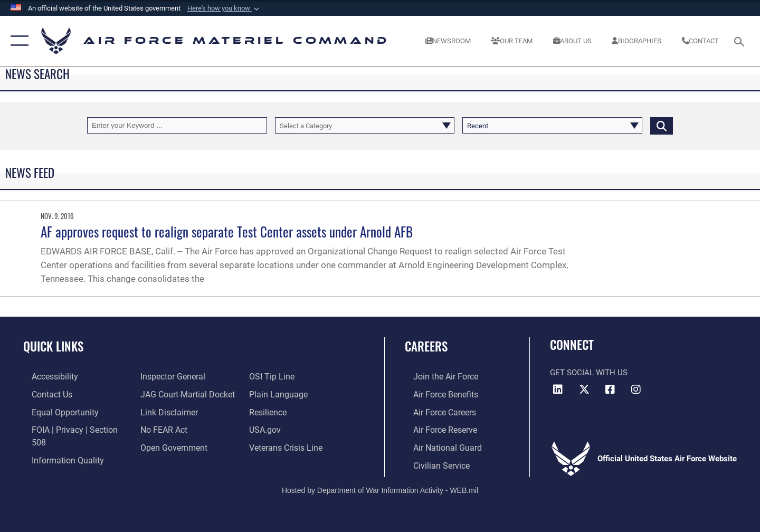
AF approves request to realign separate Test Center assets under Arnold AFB (227, 231)
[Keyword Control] (177, 125)
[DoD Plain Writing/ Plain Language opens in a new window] (278, 394)
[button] (224, 8)
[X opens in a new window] (584, 389)
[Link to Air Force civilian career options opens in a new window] (432, 463)
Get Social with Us (589, 373)
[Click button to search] (662, 125)
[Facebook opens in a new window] (610, 389)
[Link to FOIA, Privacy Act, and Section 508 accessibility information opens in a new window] (72, 429)
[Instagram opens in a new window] (636, 389)
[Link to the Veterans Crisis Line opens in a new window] (287, 445)
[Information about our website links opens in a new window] (165, 411)
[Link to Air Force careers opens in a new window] (436, 411)
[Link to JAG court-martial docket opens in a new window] (183, 394)
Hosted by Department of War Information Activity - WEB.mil (380, 488)
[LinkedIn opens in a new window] (558, 389)
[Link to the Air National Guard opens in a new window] (437, 445)
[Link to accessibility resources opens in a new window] (46, 376)
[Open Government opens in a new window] (169, 445)
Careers (426, 346)
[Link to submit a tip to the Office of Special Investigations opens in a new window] (273, 376)
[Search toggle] (741, 41)
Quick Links (53, 346)
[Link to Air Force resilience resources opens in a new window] (270, 411)
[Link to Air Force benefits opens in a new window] (436, 394)
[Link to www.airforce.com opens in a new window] (436, 376)
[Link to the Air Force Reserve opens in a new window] (436, 429)
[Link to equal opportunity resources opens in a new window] (55, 411)
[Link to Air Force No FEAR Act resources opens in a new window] (161, 429)
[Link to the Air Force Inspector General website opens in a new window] (169, 376)
